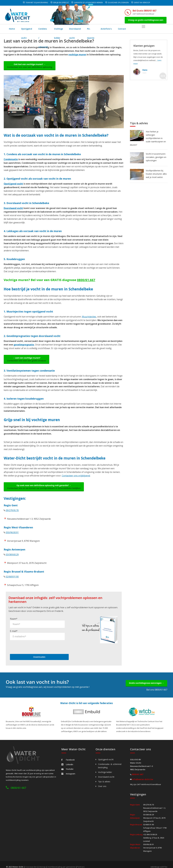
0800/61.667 (86, 281)
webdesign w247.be (158, 863)
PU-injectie (123, 29)
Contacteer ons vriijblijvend (76, 478)
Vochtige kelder (79, 29)
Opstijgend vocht (30, 29)
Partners (82, 863)
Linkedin (67, 760)
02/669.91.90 (12, 579)
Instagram (68, 770)
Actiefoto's (140, 29)
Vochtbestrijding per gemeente (62, 863)
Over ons (102, 782)
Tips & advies (104, 778)
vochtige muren (77, 55)
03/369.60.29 (12, 557)
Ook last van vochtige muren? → (30, 67)
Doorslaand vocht (102, 29)
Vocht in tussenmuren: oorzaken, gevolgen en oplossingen (156, 158)
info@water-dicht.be (143, 775)
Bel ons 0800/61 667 (157, 686)
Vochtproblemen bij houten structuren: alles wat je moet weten (156, 175)
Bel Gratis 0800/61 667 (143, 11)
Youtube (67, 765)
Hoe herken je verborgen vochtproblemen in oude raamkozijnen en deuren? (148, 139)
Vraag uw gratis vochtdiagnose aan (145, 20)
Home (12, 29)
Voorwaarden (31, 863)
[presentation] (31, 642)
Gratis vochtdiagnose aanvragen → (146, 679)
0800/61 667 (18, 784)
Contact (156, 29)
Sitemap (43, 863)
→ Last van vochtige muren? (27, 361)
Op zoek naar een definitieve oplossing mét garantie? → (45, 489)
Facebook (68, 756)
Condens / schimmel (55, 29)
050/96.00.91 (12, 535)
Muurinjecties (89, 318)
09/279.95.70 (12, 513)
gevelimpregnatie (24, 346)
